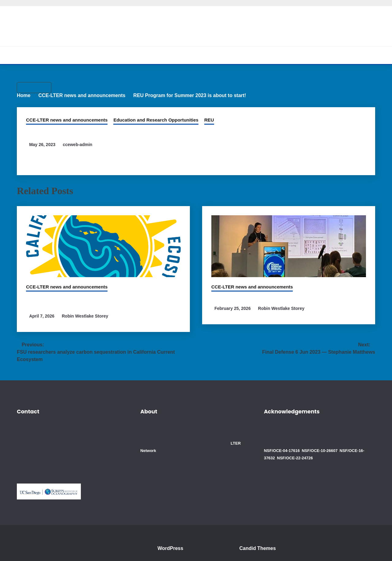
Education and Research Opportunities (146, 115)
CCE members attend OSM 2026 (255, 301)
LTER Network (181, 447)
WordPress (172, 545)
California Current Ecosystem (196, 23)
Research (164, 55)
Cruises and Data (206, 55)
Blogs (278, 55)
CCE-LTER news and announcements (63, 115)
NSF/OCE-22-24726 (281, 455)
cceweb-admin (81, 140)
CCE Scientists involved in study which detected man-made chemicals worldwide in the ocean (99, 305)
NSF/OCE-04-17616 (281, 447)
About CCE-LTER (122, 55)
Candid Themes (261, 545)
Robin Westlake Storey (87, 319)
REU (195, 115)
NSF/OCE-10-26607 (318, 447)
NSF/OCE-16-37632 (354, 447)
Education (249, 55)
